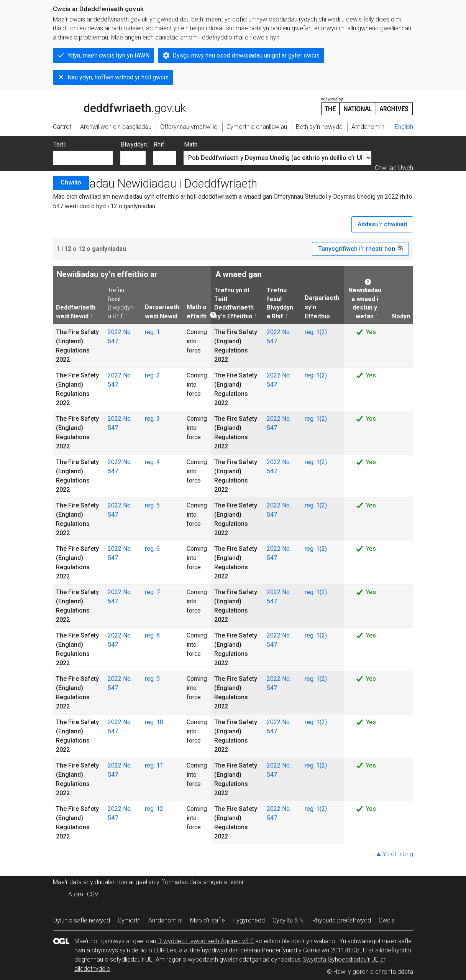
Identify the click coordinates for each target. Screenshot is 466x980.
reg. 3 (152, 419)
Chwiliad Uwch (394, 168)
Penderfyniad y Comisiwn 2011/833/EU (314, 950)
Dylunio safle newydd (82, 920)
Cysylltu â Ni (289, 920)
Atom (76, 894)
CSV (93, 894)
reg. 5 (152, 505)
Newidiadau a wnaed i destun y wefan (364, 303)
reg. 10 (154, 722)
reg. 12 (154, 809)
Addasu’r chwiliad (382, 224)
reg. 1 (152, 332)
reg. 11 (154, 765)
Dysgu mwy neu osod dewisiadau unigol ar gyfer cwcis (246, 55)
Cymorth (129, 920)
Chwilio (71, 182)
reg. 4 (152, 462)
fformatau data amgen (191, 882)
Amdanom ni (165, 920)
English (404, 127)
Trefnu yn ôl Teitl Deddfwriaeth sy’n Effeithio (234, 303)
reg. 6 (152, 549)
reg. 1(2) (316, 332)
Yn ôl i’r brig (398, 854)
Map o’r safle (208, 920)
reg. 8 (152, 635)
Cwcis (387, 920)
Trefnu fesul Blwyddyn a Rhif (121, 303)
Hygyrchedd (249, 920)
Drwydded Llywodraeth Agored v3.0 (206, 941)
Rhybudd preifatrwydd (342, 920)
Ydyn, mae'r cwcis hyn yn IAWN (108, 55)
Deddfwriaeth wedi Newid (76, 311)
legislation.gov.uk (113, 105)
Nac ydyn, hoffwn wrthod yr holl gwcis (118, 77)
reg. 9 (152, 679)
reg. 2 (152, 375)
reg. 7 (152, 592)
